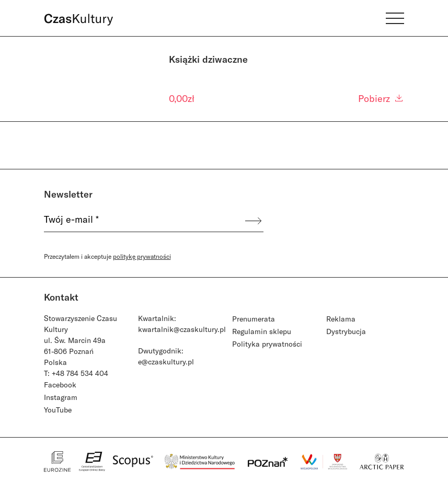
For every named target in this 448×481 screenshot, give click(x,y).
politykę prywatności (142, 256)
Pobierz (381, 98)
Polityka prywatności (267, 344)
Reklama (341, 319)
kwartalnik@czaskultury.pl (182, 329)
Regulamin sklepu (262, 331)
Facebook (60, 385)
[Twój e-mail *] (144, 221)
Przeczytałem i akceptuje (107, 256)
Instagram (61, 397)
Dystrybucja (346, 331)
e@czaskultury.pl (166, 362)
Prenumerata (254, 319)
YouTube (58, 410)
